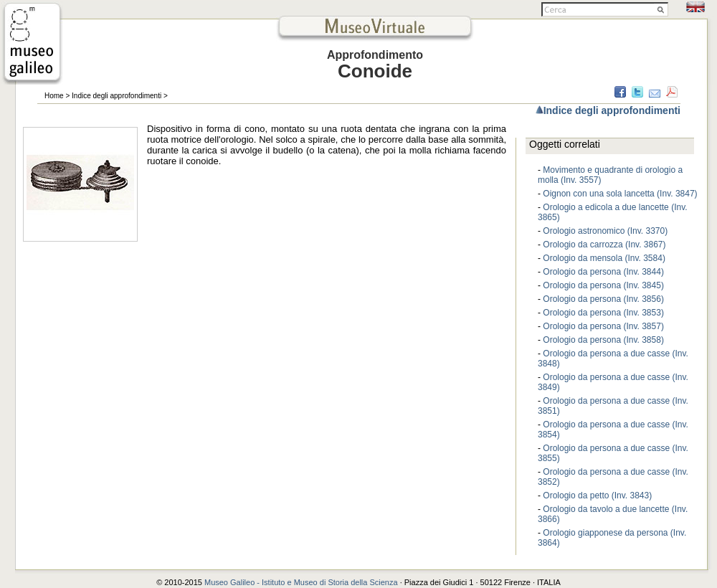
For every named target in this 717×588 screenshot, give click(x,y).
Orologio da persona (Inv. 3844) (603, 272)
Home (54, 96)
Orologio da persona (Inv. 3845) (603, 285)
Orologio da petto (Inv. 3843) (597, 495)
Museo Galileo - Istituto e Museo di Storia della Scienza (301, 582)
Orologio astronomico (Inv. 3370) (605, 231)
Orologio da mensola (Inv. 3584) (604, 258)
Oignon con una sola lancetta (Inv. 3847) (620, 194)
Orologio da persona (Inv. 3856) (603, 299)
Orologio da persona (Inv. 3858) (603, 340)
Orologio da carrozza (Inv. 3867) (604, 245)
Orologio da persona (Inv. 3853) (603, 313)
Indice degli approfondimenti (117, 96)
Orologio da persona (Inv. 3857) (603, 326)
